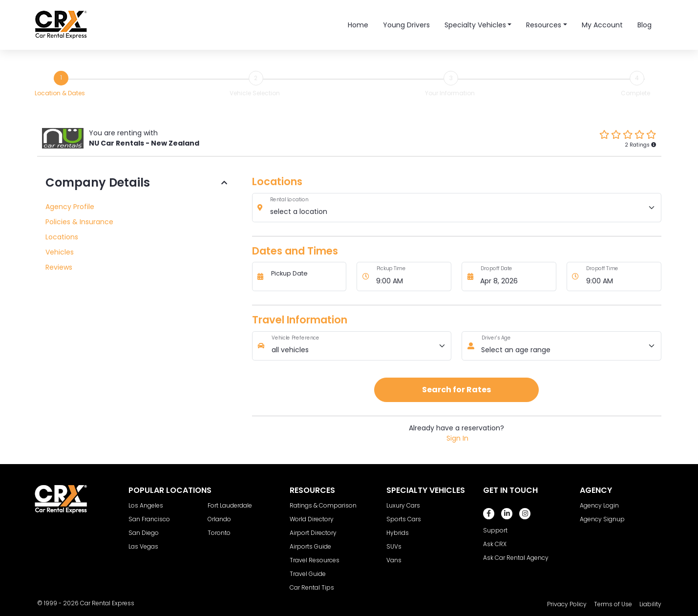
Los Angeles (146, 505)
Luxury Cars (403, 505)
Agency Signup (602, 519)
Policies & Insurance (79, 222)
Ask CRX (495, 544)
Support (495, 530)
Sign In (457, 438)
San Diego (144, 533)
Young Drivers (406, 25)
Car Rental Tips (312, 587)
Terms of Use (613, 604)
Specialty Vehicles (475, 25)
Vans (394, 560)
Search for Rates (456, 390)
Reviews (59, 267)
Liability (650, 604)
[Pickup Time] (411, 276)
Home (358, 25)
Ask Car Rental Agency (516, 558)
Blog (645, 25)
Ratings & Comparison (323, 505)
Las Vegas (143, 546)
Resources (544, 25)
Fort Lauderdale (230, 505)
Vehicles (60, 252)
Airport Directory (313, 533)
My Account (602, 25)
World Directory (312, 519)
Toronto (219, 533)
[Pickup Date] (306, 276)
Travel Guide (308, 574)
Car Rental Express (107, 603)
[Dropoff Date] (516, 276)
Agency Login (599, 505)
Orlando (219, 519)
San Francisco (149, 519)
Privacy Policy (567, 604)
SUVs (394, 546)
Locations (62, 237)
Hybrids (398, 533)
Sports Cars (404, 519)
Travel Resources (315, 560)
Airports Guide (310, 546)
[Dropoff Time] (621, 276)
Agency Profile (70, 207)
